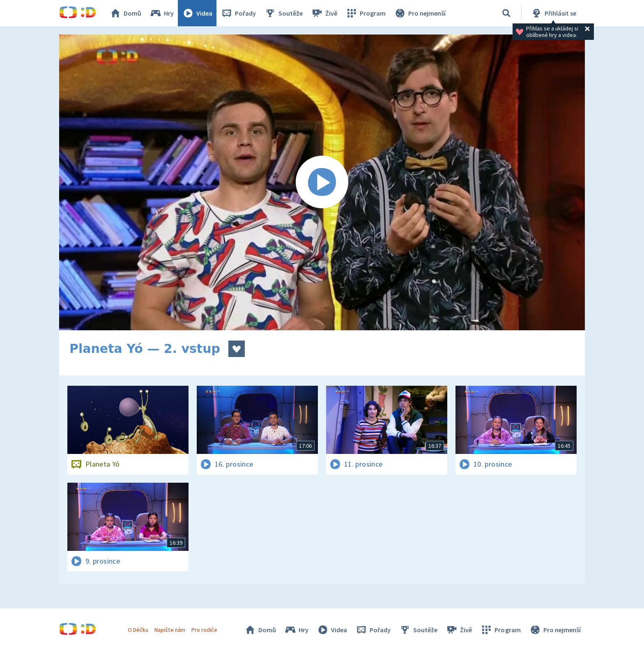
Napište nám (170, 630)
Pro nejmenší (420, 13)
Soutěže (283, 13)
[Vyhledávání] (506, 13)
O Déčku (138, 630)
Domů (125, 13)
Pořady (238, 13)
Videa (197, 13)
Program (366, 13)
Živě (324, 13)
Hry (162, 13)
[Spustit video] (322, 182)
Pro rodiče (204, 630)
